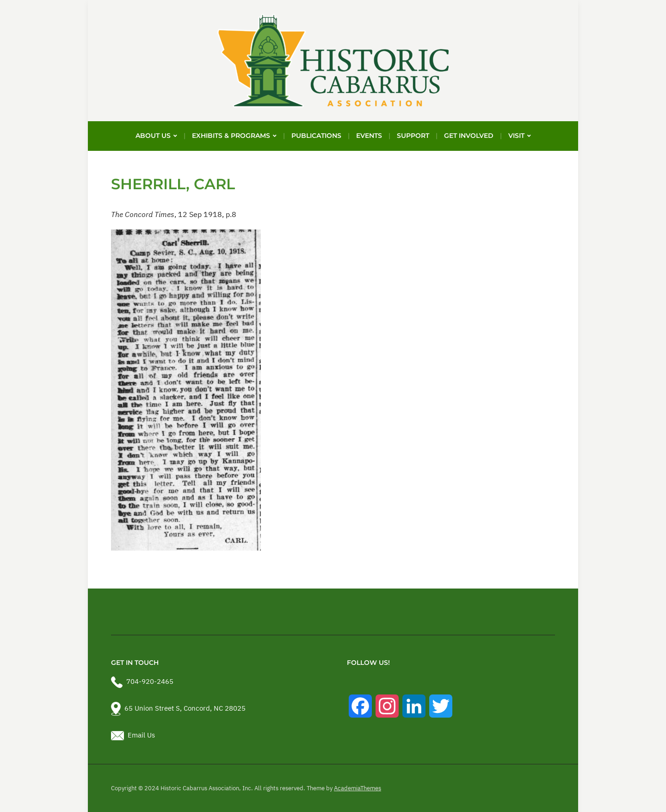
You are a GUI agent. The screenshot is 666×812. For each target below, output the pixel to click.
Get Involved (469, 136)
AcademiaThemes (358, 788)
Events (369, 136)
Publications (316, 136)
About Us (153, 136)
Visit (516, 136)
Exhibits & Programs (231, 136)
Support (413, 136)
